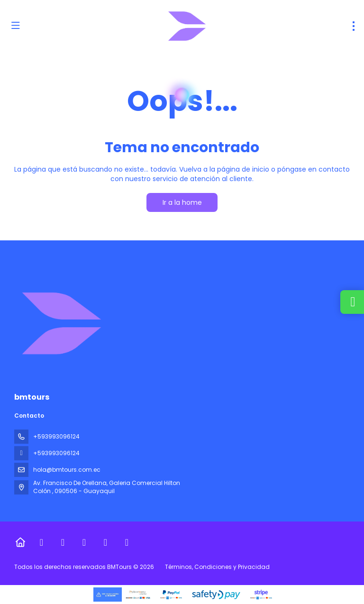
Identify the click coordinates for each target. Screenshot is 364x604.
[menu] (354, 26)
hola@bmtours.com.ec (67, 470)
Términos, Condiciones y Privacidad (217, 567)
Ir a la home (182, 202)
